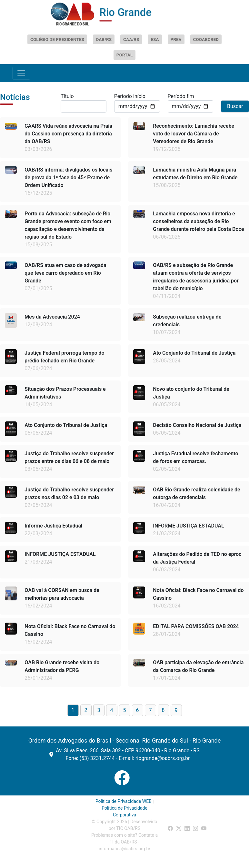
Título (67, 96)
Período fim (181, 96)
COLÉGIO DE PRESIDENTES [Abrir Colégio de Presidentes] (57, 39)
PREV (176, 39)
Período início (130, 96)
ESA (155, 39)
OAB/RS (104, 39)
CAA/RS (131, 39)
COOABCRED (206, 39)
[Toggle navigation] (21, 73)
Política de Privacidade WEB (124, 801)
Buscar (235, 106)
